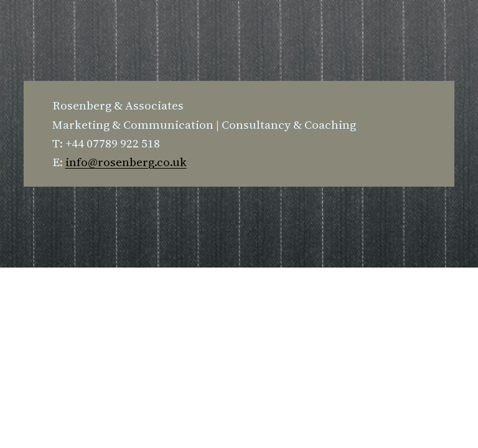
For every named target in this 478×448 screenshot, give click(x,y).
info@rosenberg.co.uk (126, 162)
